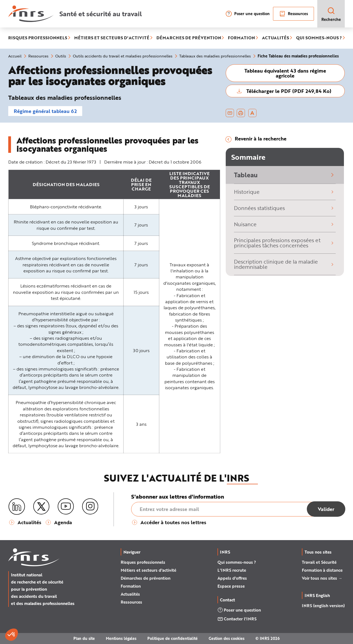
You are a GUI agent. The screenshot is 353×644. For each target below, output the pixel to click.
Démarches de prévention (146, 578)
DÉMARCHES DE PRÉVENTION (189, 38)
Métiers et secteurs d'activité (148, 570)
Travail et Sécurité (319, 562)
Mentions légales (121, 638)
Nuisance (285, 224)
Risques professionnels (143, 562)
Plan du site (84, 638)
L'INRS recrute (232, 570)
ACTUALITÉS (275, 38)
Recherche (331, 14)
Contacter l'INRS (237, 619)
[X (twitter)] (41, 507)
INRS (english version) (323, 606)
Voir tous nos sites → (322, 578)
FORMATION (241, 38)
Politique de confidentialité (173, 638)
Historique (285, 192)
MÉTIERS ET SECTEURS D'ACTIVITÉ (112, 38)
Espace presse (231, 586)
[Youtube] (66, 507)
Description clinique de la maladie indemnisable (285, 264)
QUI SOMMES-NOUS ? (319, 38)
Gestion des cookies (227, 638)
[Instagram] (90, 507)
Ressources (293, 14)
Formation (131, 586)
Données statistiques (285, 208)
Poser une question (248, 14)
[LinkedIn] (17, 507)
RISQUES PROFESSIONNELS (38, 38)
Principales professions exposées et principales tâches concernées (285, 243)
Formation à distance (322, 570)
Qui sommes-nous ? (237, 562)
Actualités (130, 594)
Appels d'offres (232, 578)
